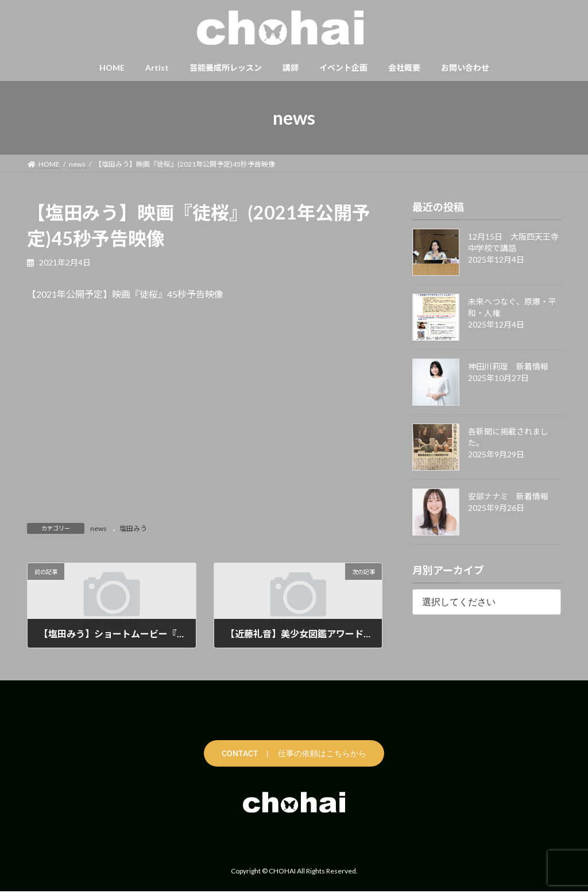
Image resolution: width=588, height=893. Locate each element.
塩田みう (133, 528)
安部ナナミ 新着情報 (508, 496)
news (98, 528)
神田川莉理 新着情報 (508, 366)
